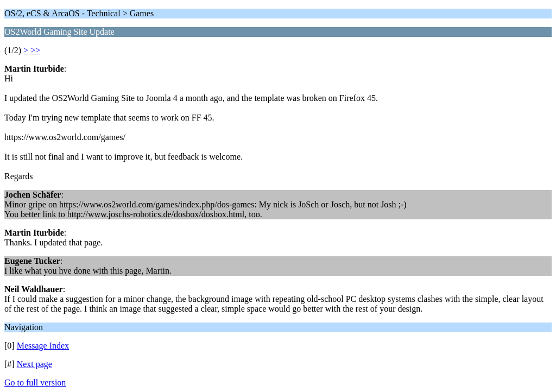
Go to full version (35, 382)
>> (35, 50)
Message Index (43, 346)
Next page (34, 364)
